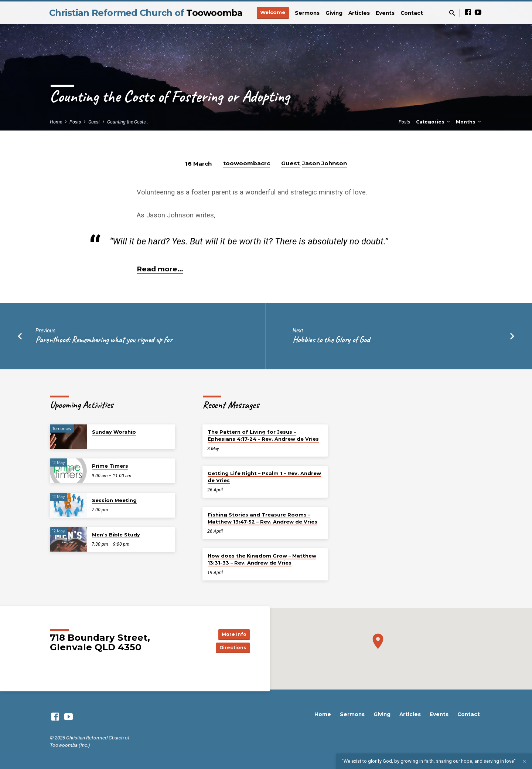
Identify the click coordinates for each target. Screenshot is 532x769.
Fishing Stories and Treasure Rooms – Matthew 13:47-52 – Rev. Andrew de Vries (262, 518)
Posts (75, 122)
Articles (359, 13)
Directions (231, 648)
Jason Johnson (325, 163)
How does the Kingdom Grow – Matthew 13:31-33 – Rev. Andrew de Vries (262, 559)
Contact (412, 13)
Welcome (273, 12)
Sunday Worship (114, 432)
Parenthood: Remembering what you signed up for (104, 340)
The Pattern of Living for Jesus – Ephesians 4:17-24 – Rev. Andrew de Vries (263, 435)
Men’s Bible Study (116, 535)
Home (56, 122)
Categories (434, 122)
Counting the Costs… (128, 122)
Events (385, 13)
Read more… (160, 269)
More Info (231, 633)
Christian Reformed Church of (146, 13)
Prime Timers (110, 466)
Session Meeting (114, 500)
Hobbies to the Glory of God (331, 340)
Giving (334, 13)
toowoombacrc (247, 163)
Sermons (307, 13)
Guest (94, 122)
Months (469, 122)
